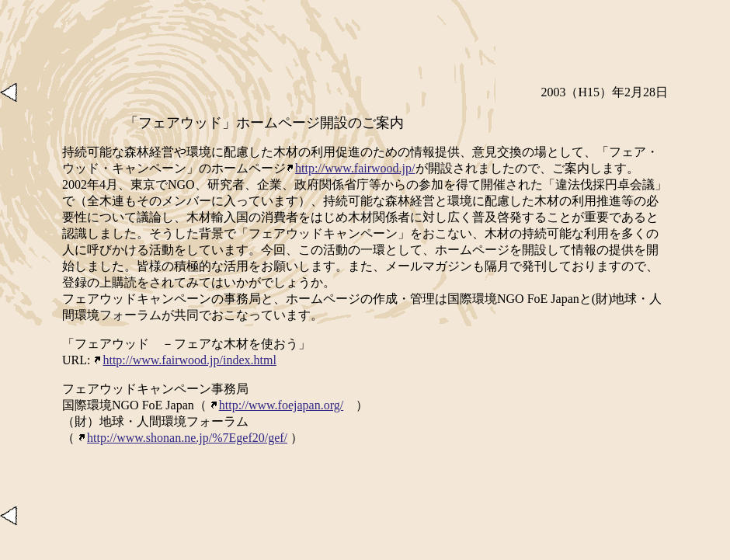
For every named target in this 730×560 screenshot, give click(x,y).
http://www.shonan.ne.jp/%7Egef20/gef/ (182, 438)
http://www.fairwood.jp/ (351, 168)
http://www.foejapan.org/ (276, 405)
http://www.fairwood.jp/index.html (184, 360)
